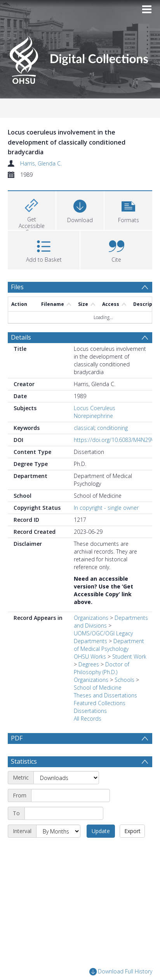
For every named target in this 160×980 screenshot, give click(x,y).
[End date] (64, 832)
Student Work (129, 656)
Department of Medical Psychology (109, 645)
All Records (88, 719)
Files (17, 287)
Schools (124, 680)
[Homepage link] (80, 58)
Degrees (89, 664)
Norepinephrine (93, 416)
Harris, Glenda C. (41, 163)
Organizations (91, 618)
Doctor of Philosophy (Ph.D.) (102, 668)
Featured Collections (100, 703)
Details (21, 337)
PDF (17, 738)
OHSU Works (90, 656)
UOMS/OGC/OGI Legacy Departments (103, 637)
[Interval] (58, 850)
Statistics (24, 780)
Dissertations (90, 711)
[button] (128, 210)
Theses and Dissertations (105, 695)
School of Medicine (98, 688)
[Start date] (70, 814)
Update (101, 850)
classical (84, 428)
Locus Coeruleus (95, 408)
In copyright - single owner (106, 508)
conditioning (112, 428)
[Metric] (66, 796)
